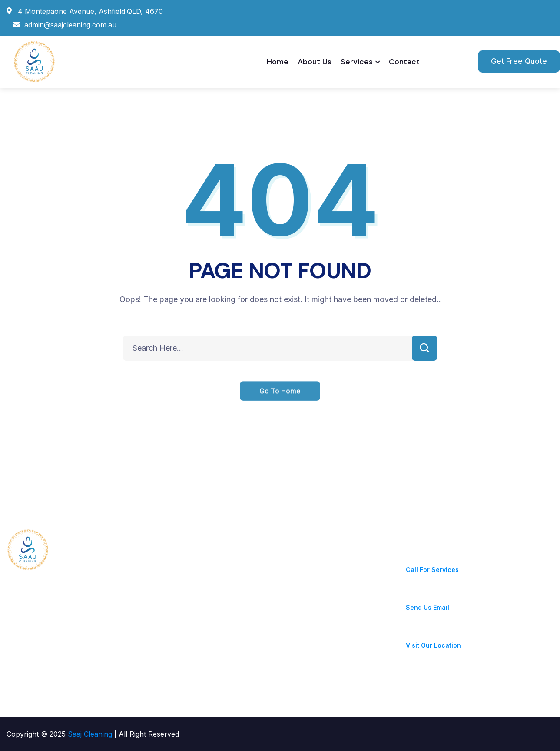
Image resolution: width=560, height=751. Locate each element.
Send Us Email (427, 607)
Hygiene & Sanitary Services (252, 556)
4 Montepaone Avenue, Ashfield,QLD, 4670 (474, 635)
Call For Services (432, 570)
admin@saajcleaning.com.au (452, 597)
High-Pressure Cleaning (244, 633)
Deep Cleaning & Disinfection (252, 595)
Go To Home (280, 398)
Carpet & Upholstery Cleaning (254, 671)
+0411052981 (426, 559)
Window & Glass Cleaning (247, 614)
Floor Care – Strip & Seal (246, 652)
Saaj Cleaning (91, 734)
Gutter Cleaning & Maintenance (256, 575)
